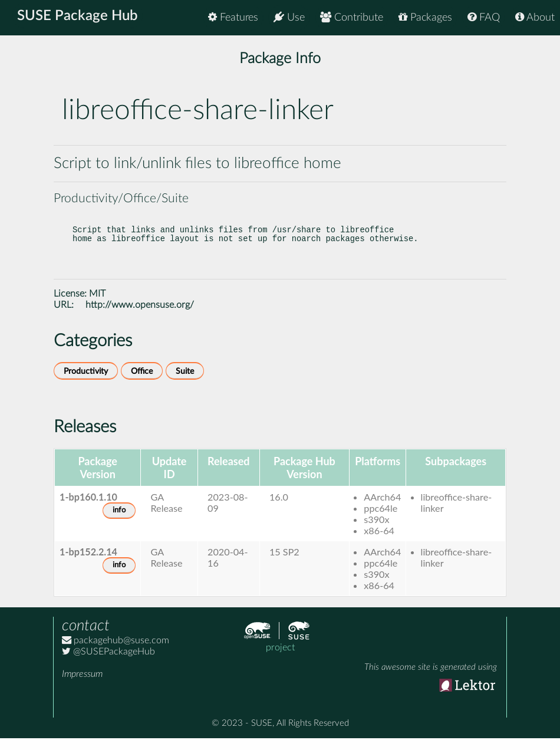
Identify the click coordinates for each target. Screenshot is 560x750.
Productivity (86, 383)
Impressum (82, 686)
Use (289, 17)
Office (142, 383)
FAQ (484, 17)
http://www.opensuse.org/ (140, 317)
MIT (97, 305)
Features (233, 17)
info (119, 522)
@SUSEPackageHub (108, 663)
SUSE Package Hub (80, 18)
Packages (425, 17)
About (535, 17)
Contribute (352, 17)
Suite (185, 383)
